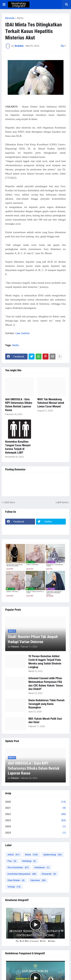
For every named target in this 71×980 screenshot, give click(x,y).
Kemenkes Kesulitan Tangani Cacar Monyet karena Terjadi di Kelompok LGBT (18, 447)
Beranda (10, 18)
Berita (20, 18)
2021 (35, 808)
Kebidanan (42, 867)
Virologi (14, 887)
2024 (35, 827)
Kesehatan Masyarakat (22, 874)
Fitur (12, 861)
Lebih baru (9, 502)
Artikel (14, 855)
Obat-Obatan (16, 880)
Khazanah (49, 874)
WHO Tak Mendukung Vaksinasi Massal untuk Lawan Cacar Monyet (51, 403)
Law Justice (23, 333)
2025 (35, 833)
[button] (4, 5)
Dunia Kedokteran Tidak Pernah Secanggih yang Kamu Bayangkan (46, 704)
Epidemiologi (53, 855)
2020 (35, 802)
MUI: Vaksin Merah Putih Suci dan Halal (45, 721)
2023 (35, 820)
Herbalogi (29, 861)
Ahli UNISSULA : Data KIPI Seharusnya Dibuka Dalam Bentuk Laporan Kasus (19, 405)
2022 (35, 814)
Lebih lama (62, 502)
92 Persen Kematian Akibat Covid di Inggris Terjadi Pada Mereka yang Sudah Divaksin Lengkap (45, 662)
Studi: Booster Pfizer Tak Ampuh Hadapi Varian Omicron (33, 639)
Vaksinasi (38, 880)
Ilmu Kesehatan (18, 867)
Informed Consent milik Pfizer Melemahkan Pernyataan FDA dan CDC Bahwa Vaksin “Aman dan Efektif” (46, 684)
